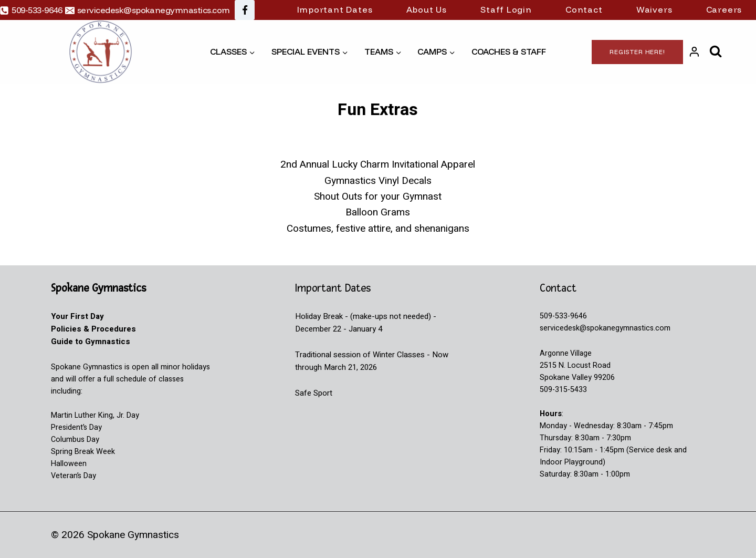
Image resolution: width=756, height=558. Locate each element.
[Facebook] (245, 10)
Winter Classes (399, 355)
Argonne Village (566, 353)
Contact (584, 9)
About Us (427, 9)
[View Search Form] (716, 52)
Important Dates (335, 9)
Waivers (654, 9)
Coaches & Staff (509, 51)
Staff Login (506, 9)
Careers (724, 9)
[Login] (694, 52)
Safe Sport (314, 393)
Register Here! (637, 52)
